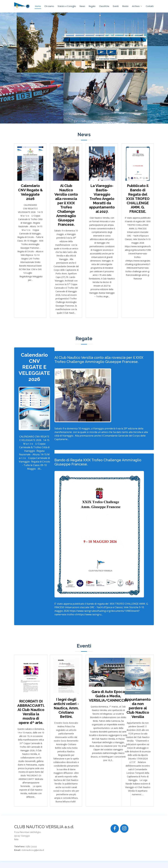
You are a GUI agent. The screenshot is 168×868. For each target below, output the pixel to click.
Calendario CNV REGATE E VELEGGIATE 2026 (34, 367)
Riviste (125, 6)
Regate (92, 6)
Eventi (116, 6)
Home (38, 6)
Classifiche (104, 6)
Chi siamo (49, 6)
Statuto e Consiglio (67, 6)
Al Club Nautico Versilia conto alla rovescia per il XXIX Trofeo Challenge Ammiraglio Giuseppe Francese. (99, 360)
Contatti (150, 6)
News (82, 6)
